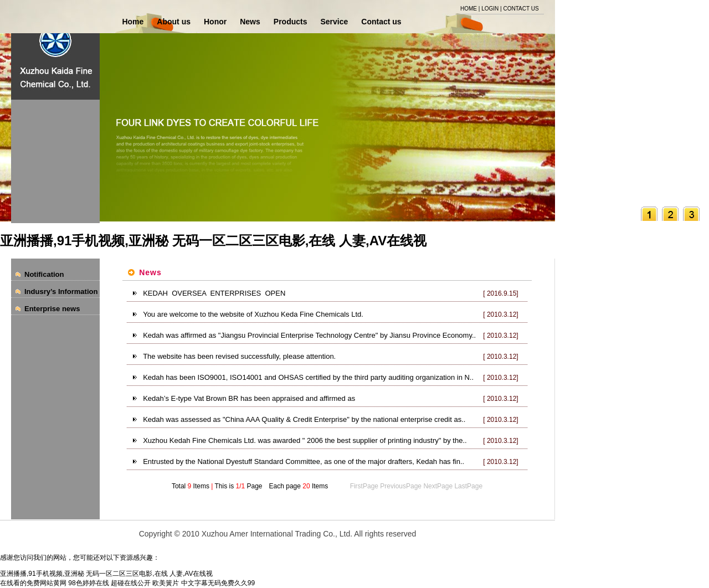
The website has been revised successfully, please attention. (239, 356)
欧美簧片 (166, 583)
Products (291, 22)
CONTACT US (521, 9)
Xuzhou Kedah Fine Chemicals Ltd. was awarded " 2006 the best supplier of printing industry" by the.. (305, 440)
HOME (469, 9)
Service (334, 22)
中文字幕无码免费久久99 (218, 583)
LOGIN (490, 9)
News (250, 22)
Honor (215, 22)
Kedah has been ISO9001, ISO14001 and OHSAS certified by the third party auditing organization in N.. (308, 377)
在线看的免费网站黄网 (33, 583)
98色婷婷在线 (88, 583)
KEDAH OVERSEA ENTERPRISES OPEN (214, 293)
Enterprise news (52, 309)
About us (174, 22)
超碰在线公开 (131, 583)
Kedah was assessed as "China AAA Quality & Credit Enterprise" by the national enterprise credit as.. (304, 419)
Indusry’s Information (61, 292)
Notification (44, 274)
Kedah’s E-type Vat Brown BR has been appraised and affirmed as (249, 398)
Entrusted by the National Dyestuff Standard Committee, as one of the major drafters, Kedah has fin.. (304, 461)
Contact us (381, 22)
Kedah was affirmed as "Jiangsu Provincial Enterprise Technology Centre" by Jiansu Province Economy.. (309, 335)
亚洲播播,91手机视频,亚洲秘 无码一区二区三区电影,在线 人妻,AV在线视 (213, 241)
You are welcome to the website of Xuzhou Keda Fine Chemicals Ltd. (253, 314)
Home (133, 22)
